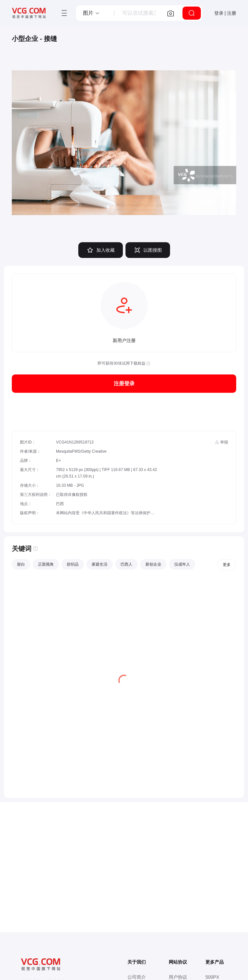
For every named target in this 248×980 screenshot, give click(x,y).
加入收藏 (101, 250)
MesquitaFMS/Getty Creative (81, 451)
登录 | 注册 (225, 13)
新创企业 (153, 564)
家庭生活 (100, 564)
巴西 (60, 504)
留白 (21, 564)
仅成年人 (182, 564)
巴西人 (126, 564)
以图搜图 (148, 250)
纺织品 (73, 564)
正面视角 (46, 564)
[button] (91, 13)
